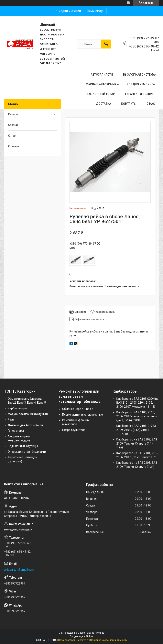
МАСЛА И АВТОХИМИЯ (101, 84)
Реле (11, 419)
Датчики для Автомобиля (25, 425)
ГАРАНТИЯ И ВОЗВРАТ (140, 94)
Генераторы (16, 431)
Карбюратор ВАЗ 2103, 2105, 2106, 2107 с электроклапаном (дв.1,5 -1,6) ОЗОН (137, 416)
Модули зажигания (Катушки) (28, 414)
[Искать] (106, 44)
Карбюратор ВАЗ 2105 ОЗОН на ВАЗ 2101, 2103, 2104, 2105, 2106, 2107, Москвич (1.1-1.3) (137, 403)
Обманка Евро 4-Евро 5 (78, 409)
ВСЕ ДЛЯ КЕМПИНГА (141, 84)
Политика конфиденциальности (109, 640)
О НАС (151, 104)
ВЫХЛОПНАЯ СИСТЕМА (139, 75)
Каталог (14, 114)
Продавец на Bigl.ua (82, 636)
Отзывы (13, 146)
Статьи (13, 125)
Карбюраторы (17, 408)
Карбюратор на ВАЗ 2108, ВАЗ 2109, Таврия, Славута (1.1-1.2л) (137, 443)
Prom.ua (100, 633)
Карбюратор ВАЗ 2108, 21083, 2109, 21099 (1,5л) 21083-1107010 (136, 430)
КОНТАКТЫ (129, 104)
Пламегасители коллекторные (83, 415)
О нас (12, 136)
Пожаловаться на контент (73, 640)
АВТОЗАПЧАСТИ (102, 75)
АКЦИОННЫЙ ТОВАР (101, 94)
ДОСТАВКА (104, 104)
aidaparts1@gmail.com (19, 570)
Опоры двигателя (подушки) (27, 452)
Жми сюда (95, 11)
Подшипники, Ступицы (23, 446)
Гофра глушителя (74, 430)
